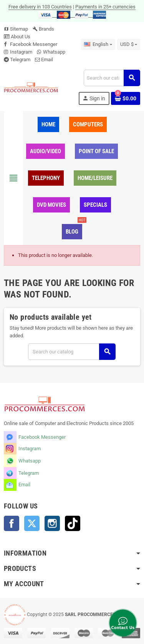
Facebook (12, 523)
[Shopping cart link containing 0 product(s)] (126, 98)
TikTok (73, 523)
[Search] (112, 78)
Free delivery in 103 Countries (40, 7)
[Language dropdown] (98, 44)
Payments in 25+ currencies (105, 7)
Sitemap (16, 29)
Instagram (21, 52)
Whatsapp (54, 52)
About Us (17, 37)
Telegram (20, 60)
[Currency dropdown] (129, 44)
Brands (43, 29)
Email (47, 60)
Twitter (32, 523)
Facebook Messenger (34, 44)
